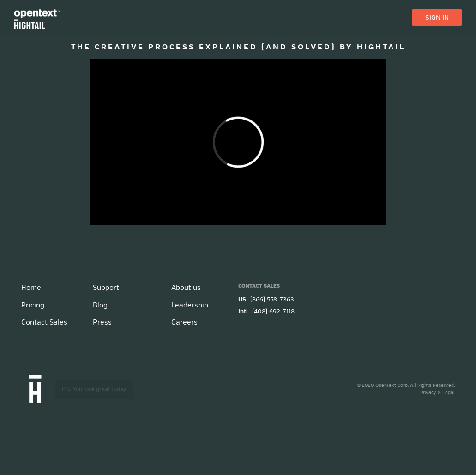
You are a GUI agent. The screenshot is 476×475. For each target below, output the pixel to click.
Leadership (190, 305)
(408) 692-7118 (266, 312)
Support (106, 288)
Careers (184, 322)
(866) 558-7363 (266, 300)
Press (102, 322)
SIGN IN (437, 18)
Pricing (33, 305)
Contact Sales (44, 322)
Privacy (428, 393)
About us (186, 288)
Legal (449, 393)
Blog (100, 305)
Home (31, 288)
